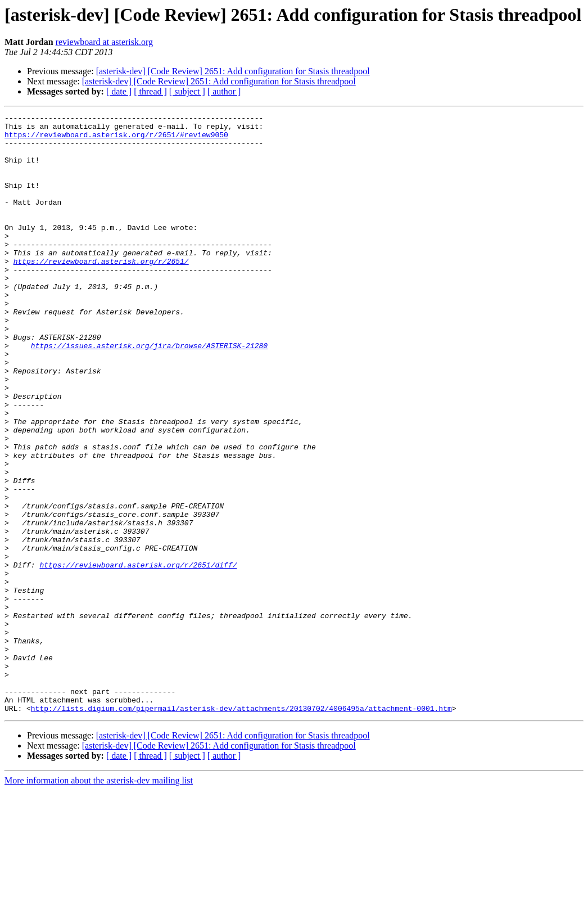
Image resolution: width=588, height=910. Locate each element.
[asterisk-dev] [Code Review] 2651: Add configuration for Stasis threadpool (233, 71)
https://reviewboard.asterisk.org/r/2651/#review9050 (116, 139)
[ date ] (119, 91)
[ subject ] (187, 91)
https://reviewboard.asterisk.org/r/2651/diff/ (138, 656)
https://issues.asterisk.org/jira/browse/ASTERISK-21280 (149, 393)
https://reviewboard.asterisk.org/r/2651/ (101, 291)
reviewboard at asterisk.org (104, 42)
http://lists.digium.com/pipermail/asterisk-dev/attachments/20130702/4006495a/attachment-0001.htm (241, 828)
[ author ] (224, 91)
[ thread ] (150, 91)
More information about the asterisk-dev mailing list (99, 900)
